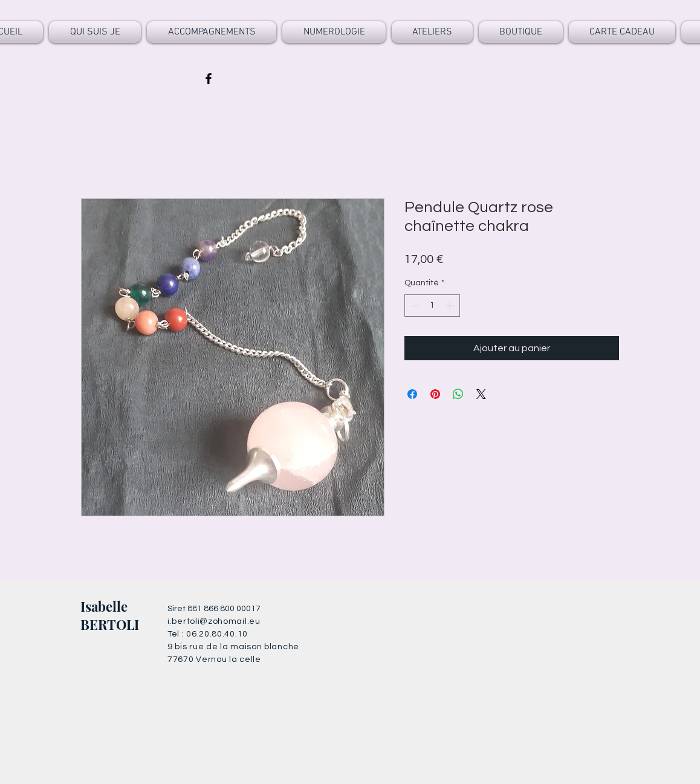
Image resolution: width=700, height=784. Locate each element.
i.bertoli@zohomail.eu (214, 621)
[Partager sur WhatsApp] (458, 394)
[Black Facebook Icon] (209, 79)
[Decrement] (414, 306)
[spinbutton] (432, 306)
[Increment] (451, 306)
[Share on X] (481, 394)
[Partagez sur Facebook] (412, 394)
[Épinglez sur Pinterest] (435, 394)
